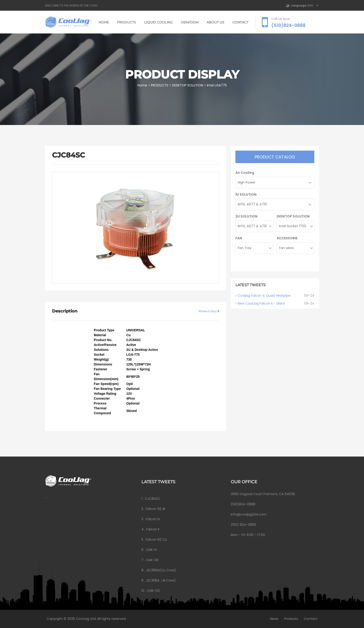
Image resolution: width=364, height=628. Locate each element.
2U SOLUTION (246, 216)
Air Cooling (245, 173)
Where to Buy (209, 311)
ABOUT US (215, 22)
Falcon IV (153, 519)
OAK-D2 (153, 591)
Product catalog (275, 157)
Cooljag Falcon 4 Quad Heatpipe (264, 296)
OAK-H (151, 550)
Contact (310, 619)
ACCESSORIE (287, 238)
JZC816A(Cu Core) (161, 570)
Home (104, 22)
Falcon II (153, 529)
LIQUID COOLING (158, 22)
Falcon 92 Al (155, 509)
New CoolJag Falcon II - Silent (261, 303)
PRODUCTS (127, 22)
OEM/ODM (190, 22)
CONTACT (240, 22)
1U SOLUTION (246, 194)
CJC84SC (153, 499)
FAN (239, 238)
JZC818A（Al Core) (161, 580)
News (273, 619)
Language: (299, 5)
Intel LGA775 (217, 85)
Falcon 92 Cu (156, 539)
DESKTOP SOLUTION (188, 85)
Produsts (290, 619)
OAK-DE (152, 560)
